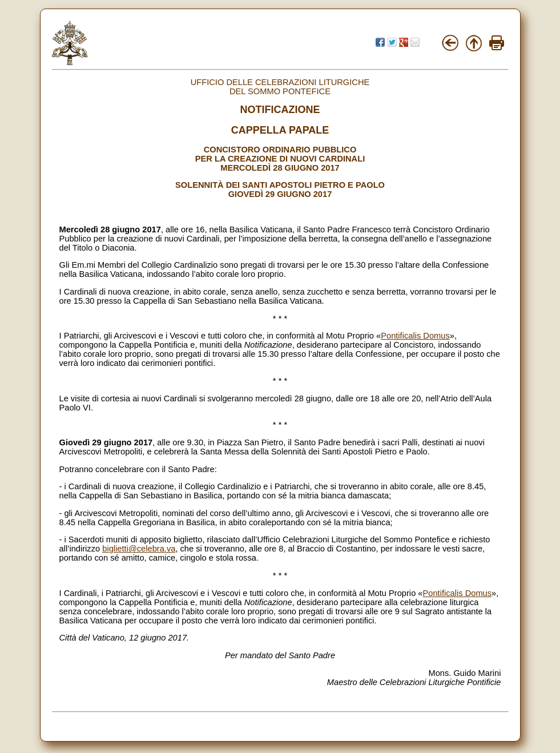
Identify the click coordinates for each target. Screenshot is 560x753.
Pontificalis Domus (415, 336)
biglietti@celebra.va (139, 549)
